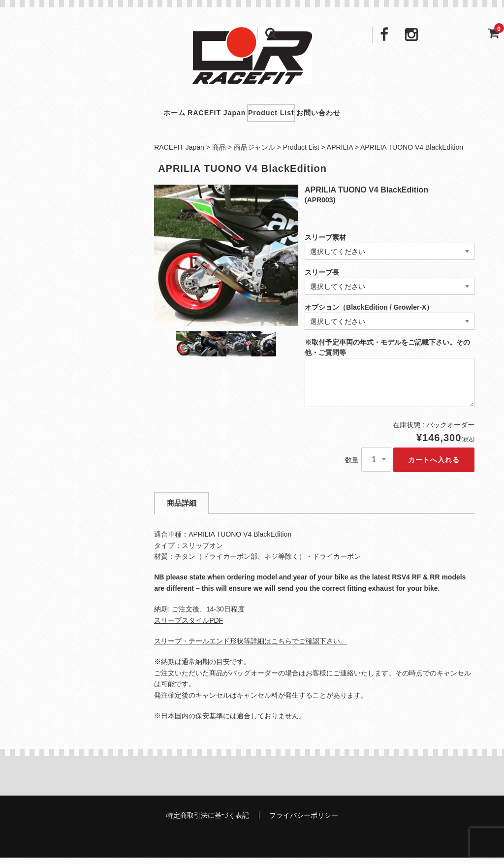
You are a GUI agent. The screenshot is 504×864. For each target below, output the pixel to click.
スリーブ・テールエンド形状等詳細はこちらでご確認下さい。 (251, 647)
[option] (226, 262)
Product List (281, 116)
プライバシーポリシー (304, 822)
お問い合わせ (346, 116)
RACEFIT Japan (208, 116)
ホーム (147, 116)
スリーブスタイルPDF (189, 626)
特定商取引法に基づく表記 (208, 822)
